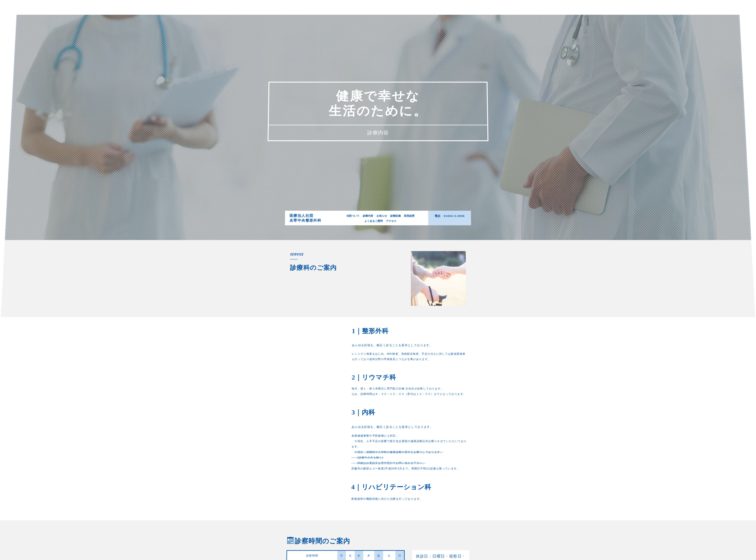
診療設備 (394, 229)
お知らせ (381, 229)
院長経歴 (406, 229)
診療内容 (369, 229)
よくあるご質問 (374, 233)
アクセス (390, 233)
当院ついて (355, 229)
